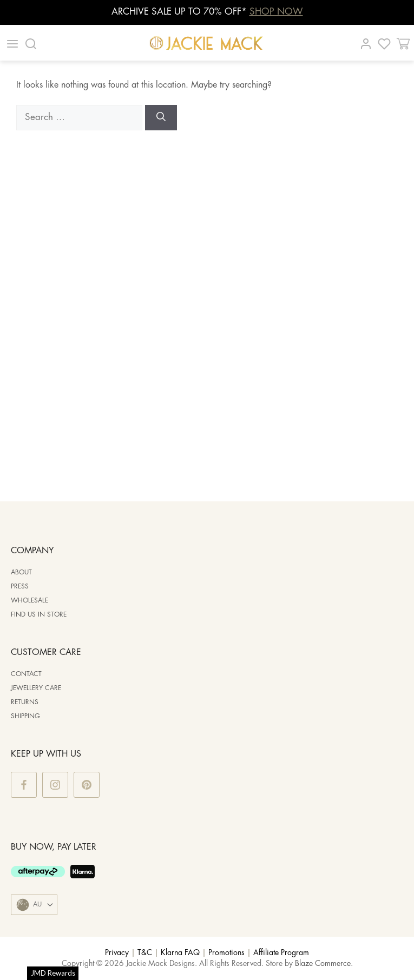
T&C (145, 953)
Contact (26, 674)
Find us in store (39, 615)
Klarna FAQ (180, 953)
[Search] (161, 118)
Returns (25, 702)
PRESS (20, 587)
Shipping (25, 716)
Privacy (117, 953)
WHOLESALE (29, 601)
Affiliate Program (281, 953)
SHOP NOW (276, 12)
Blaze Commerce (323, 964)
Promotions (226, 953)
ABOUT (21, 572)
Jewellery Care (36, 688)
